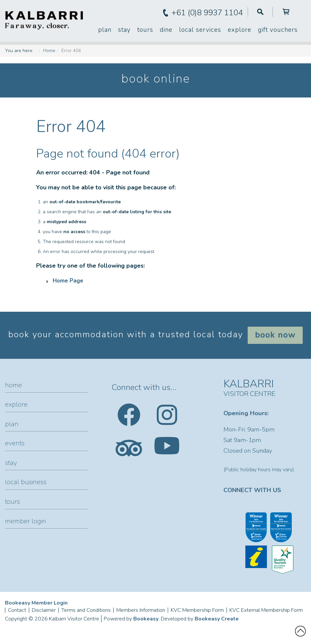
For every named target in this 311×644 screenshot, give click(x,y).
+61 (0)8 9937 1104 (207, 13)
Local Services (200, 30)
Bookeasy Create (217, 619)
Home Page (68, 281)
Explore (240, 30)
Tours (145, 30)
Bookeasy (146, 619)
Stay (124, 30)
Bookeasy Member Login (36, 603)
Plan (105, 30)
